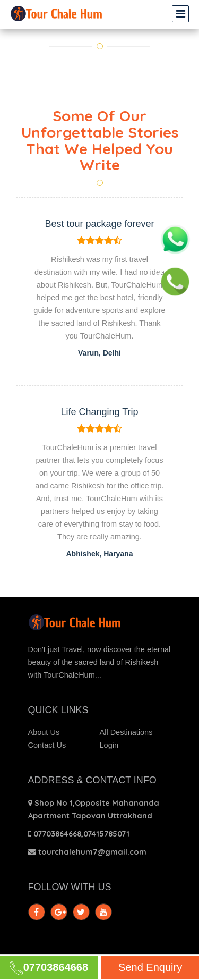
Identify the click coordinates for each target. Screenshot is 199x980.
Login (109, 745)
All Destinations (126, 732)
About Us (44, 732)
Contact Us (47, 745)
